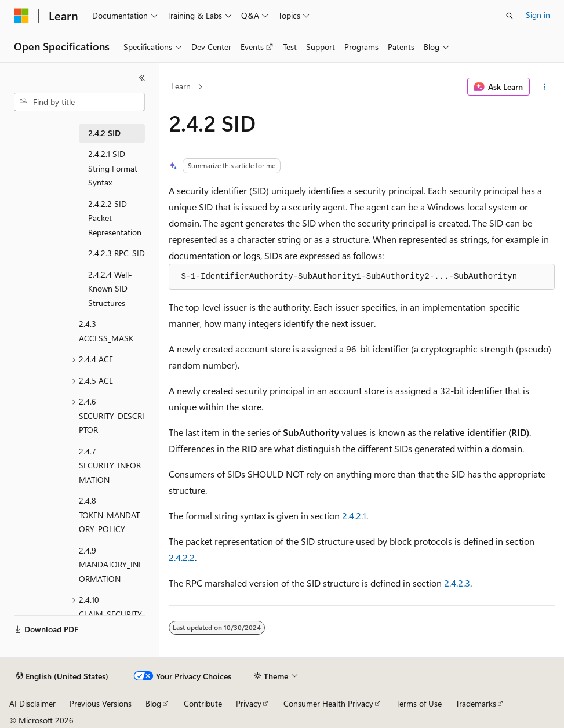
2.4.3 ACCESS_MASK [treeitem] (106, 331)
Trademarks (476, 703)
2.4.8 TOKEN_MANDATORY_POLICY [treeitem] (109, 515)
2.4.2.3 (457, 583)
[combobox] (79, 102)
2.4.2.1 (354, 516)
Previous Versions (101, 703)
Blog (153, 703)
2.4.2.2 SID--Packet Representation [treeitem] (115, 218)
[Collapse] (142, 78)
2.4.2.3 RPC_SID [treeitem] (117, 253)
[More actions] (545, 87)
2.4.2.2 (182, 557)
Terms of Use (419, 703)
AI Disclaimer (32, 703)
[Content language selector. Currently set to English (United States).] (62, 676)
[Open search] (510, 16)
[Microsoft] (21, 16)
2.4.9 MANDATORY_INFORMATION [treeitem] (111, 565)
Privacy (249, 703)
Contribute (203, 703)
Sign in (538, 15)
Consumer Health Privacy (328, 703)
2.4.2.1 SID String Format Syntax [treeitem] (113, 168)
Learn (181, 86)
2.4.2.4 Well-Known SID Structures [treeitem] (110, 289)
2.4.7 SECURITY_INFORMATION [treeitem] (110, 465)
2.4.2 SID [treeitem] (104, 133)
